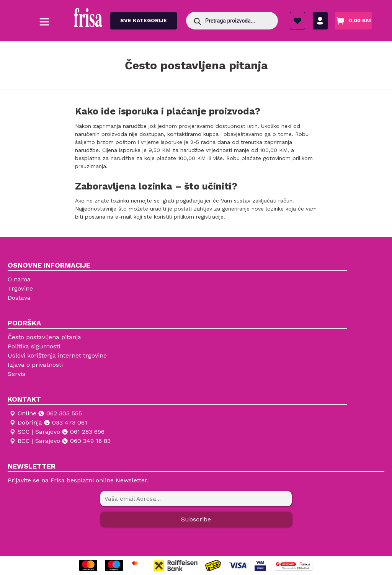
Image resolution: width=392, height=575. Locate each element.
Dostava (19, 298)
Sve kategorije (144, 20)
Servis (16, 374)
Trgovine (20, 288)
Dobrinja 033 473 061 (48, 423)
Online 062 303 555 (45, 413)
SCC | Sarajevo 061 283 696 (57, 432)
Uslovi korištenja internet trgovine (57, 355)
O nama (19, 279)
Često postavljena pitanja (44, 337)
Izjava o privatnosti (35, 365)
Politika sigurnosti (34, 346)
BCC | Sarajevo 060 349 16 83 (60, 441)
